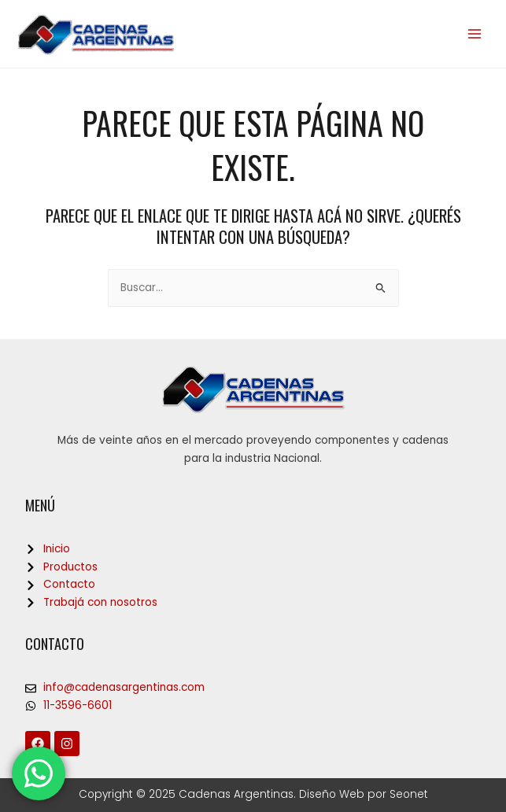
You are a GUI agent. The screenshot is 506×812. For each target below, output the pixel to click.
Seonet (409, 794)
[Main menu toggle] (475, 34)
